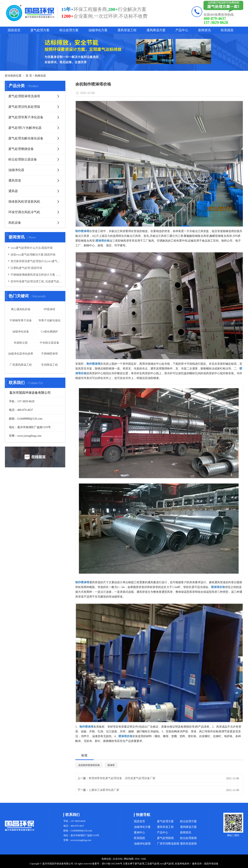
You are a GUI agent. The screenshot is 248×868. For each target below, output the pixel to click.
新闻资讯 (204, 30)
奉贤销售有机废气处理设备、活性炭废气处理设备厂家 (122, 778)
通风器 (13, 191)
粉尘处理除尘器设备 (23, 159)
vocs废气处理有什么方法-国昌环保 (32, 248)
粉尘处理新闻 (188, 838)
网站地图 (129, 859)
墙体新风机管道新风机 (24, 202)
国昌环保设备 (211, 864)
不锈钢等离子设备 (21, 320)
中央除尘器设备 (49, 343)
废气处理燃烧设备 (21, 149)
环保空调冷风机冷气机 (24, 212)
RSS (137, 859)
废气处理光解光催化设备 (26, 138)
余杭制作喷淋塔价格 (89, 765)
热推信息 (40, 76)
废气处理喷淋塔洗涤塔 (24, 96)
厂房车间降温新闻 (168, 844)
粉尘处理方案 (69, 30)
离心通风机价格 (21, 309)
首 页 (29, 76)
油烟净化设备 (21, 332)
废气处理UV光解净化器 (25, 128)
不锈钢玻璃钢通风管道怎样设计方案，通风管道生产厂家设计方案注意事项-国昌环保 (36, 275)
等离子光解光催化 (49, 320)
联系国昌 (227, 30)
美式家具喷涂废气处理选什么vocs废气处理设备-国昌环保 (36, 261)
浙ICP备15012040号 (112, 864)
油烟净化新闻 (142, 844)
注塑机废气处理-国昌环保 (26, 268)
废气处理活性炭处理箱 (24, 107)
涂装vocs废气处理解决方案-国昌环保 (33, 255)
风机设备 (15, 223)
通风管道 (15, 180)
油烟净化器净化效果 (21, 354)
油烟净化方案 (98, 30)
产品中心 (182, 30)
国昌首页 (14, 30)
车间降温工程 (49, 365)
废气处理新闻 (165, 838)
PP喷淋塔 (49, 309)
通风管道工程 (127, 30)
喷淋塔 (111, 765)
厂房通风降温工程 (21, 365)
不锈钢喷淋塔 (49, 354)
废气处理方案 (40, 30)
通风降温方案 (156, 30)
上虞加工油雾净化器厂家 (104, 790)
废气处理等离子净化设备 (26, 117)
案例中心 (139, 833)
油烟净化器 (16, 170)
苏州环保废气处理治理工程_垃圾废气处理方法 (36, 281)
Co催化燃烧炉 (49, 332)
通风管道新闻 (188, 844)
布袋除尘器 (21, 343)
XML (144, 859)
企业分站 (118, 859)
